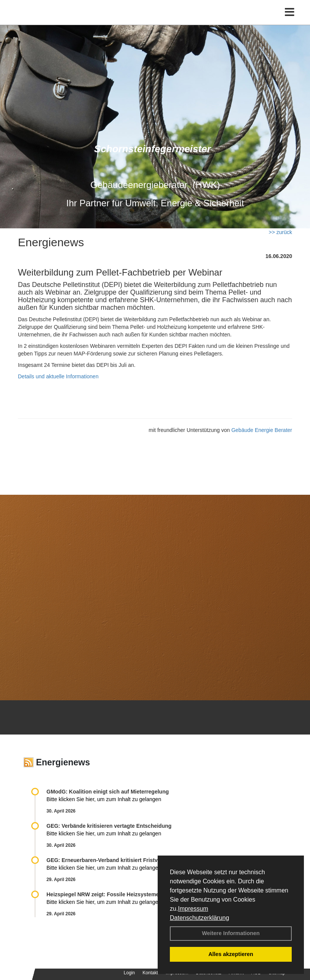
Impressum (193, 909)
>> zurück (280, 232)
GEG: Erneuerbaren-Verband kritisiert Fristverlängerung (118, 860)
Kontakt (150, 973)
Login (129, 973)
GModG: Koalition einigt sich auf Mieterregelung (108, 792)
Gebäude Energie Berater (262, 430)
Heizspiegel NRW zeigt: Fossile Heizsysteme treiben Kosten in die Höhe (137, 894)
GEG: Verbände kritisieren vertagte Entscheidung (109, 826)
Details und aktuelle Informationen (58, 376)
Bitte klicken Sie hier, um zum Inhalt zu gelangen (104, 799)
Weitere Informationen (231, 933)
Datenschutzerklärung (200, 918)
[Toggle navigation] (290, 12)
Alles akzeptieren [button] (231, 954)
